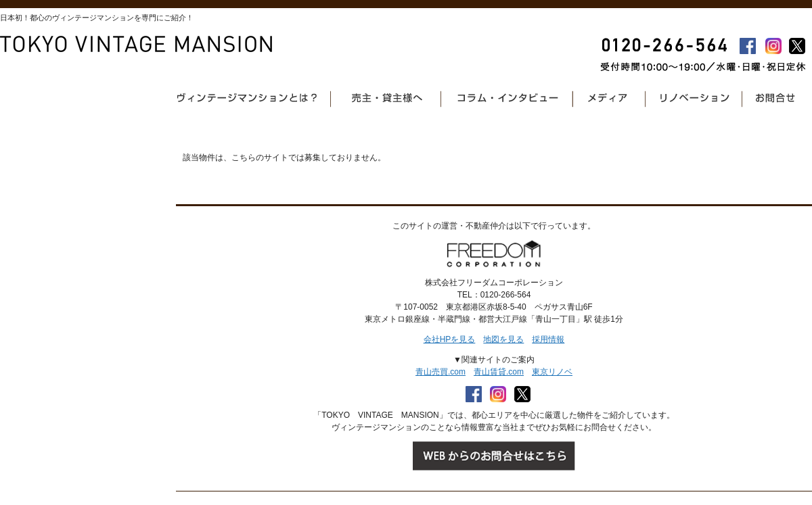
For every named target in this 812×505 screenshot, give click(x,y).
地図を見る (503, 339)
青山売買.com (441, 372)
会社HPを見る (450, 339)
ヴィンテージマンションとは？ (250, 98)
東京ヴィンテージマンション (137, 44)
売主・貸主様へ (387, 98)
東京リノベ (552, 372)
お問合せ (774, 98)
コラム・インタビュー (509, 98)
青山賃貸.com (499, 372)
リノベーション (696, 98)
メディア (611, 98)
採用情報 (548, 339)
